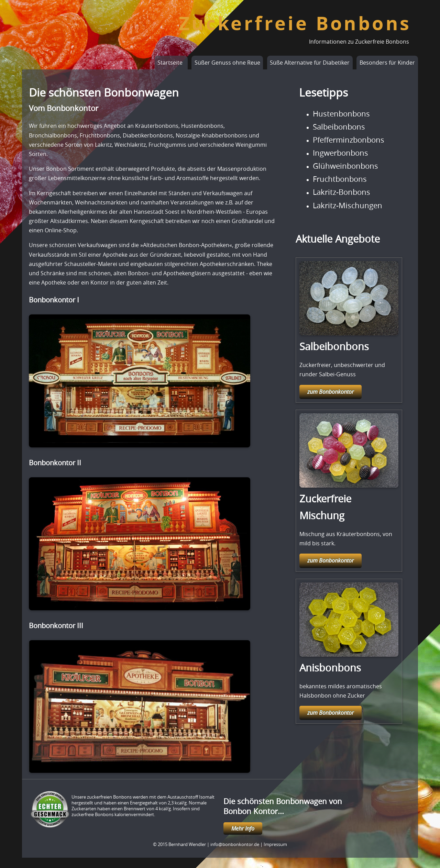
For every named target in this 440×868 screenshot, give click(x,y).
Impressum (275, 844)
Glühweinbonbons (345, 166)
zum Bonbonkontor (331, 392)
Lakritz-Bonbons (342, 192)
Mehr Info (243, 828)
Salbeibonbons (339, 127)
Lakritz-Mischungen (348, 205)
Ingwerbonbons (340, 153)
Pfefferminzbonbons (349, 140)
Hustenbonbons (341, 114)
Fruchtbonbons (340, 179)
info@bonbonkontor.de (235, 844)
